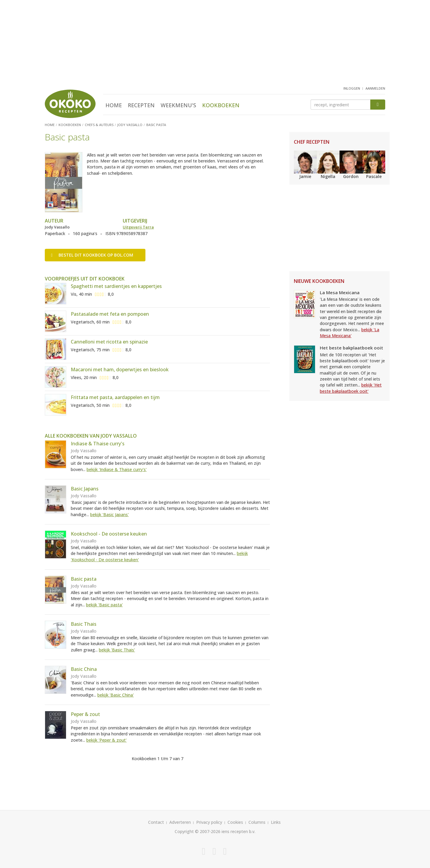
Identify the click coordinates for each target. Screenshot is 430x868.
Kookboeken (221, 105)
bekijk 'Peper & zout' (106, 740)
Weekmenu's (178, 105)
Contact (156, 822)
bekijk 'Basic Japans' (109, 514)
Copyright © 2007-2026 (198, 831)
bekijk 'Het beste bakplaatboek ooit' (351, 388)
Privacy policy (209, 822)
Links (276, 822)
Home (114, 105)
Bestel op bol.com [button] (92, 255)
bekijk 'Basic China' (116, 695)
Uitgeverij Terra (138, 227)
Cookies (235, 822)
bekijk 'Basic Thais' (117, 650)
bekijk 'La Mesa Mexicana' (350, 333)
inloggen (352, 88)
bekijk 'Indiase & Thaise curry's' (117, 469)
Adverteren (180, 822)
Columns (257, 822)
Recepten (141, 105)
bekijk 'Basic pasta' (104, 605)
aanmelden (375, 88)
